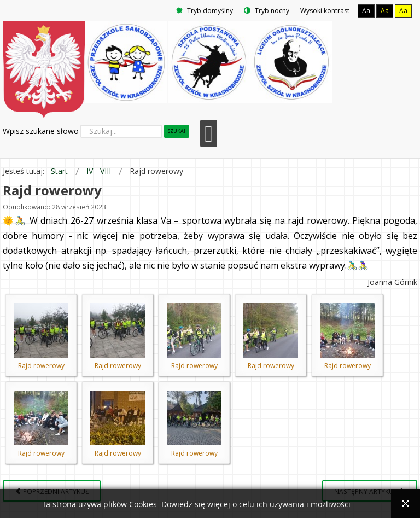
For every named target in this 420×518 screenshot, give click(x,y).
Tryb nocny (267, 11)
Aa (366, 11)
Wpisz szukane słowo (41, 131)
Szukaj (177, 131)
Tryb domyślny (205, 11)
